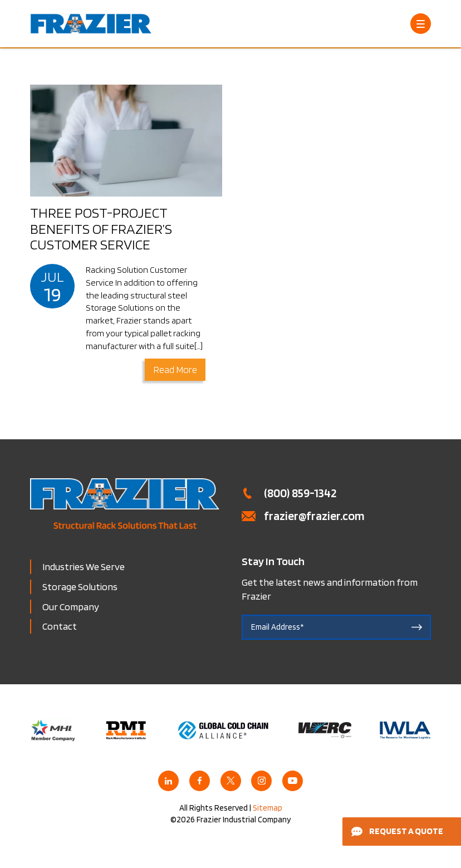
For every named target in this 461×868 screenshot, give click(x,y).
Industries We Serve (84, 567)
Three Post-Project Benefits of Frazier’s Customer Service (101, 228)
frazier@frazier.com (314, 516)
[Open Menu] (421, 24)
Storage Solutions (80, 587)
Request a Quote (397, 831)
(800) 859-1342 (300, 493)
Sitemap (268, 808)
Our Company (71, 607)
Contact (60, 626)
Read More (175, 369)
